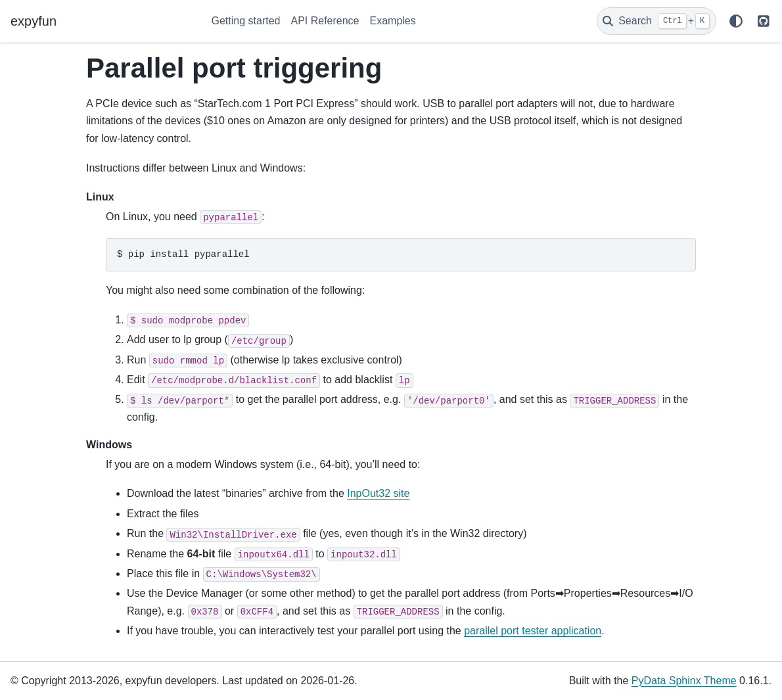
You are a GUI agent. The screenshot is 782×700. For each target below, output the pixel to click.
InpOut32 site (378, 493)
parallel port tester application (533, 631)
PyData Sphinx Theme (684, 681)
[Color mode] (736, 21)
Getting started (246, 21)
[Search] (656, 21)
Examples (393, 21)
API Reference (325, 21)
